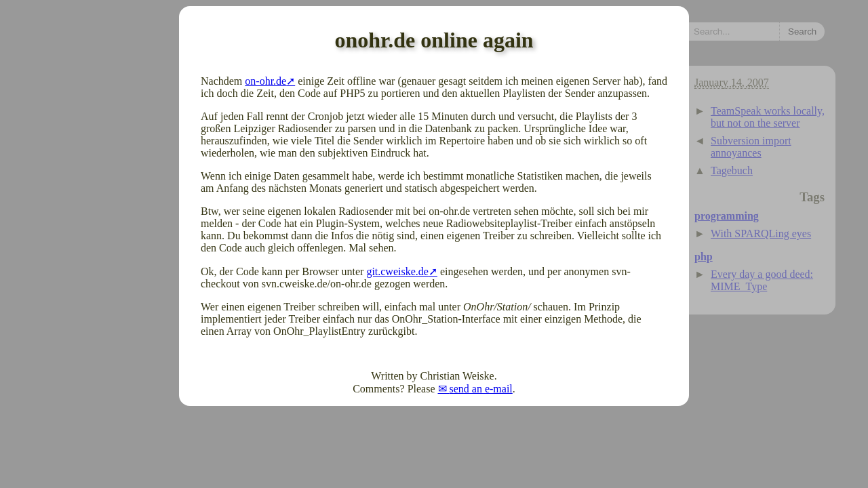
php (704, 257)
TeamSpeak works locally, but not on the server (768, 117)
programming (727, 216)
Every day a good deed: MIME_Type (762, 280)
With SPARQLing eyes (761, 233)
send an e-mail (481, 389)
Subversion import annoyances (751, 147)
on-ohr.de (265, 81)
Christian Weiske (457, 376)
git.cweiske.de (397, 271)
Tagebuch (732, 170)
